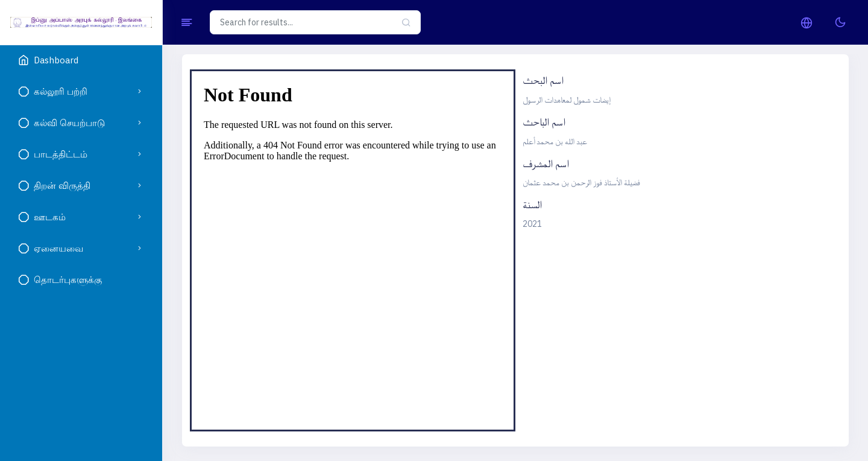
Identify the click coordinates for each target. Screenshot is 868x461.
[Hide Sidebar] (187, 22)
